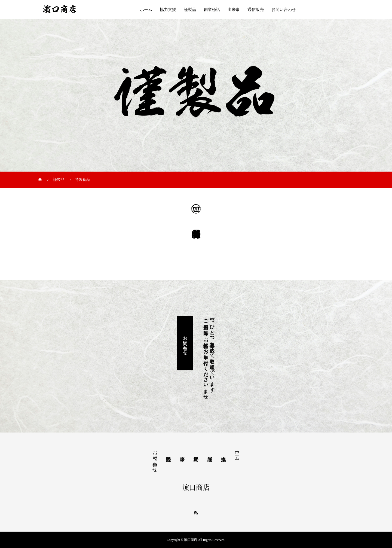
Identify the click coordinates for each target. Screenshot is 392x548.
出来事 (234, 10)
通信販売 (256, 10)
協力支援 (168, 10)
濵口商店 (196, 487)
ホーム (146, 10)
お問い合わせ (284, 10)
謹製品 (190, 10)
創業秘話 (212, 10)
